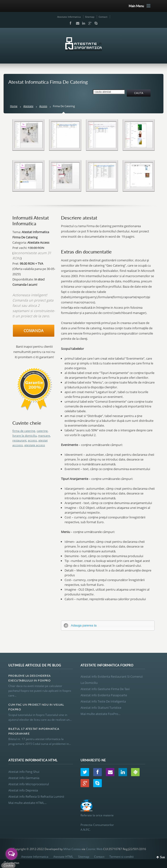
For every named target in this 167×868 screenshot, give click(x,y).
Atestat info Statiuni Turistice (101, 708)
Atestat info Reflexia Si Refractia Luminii (36, 797)
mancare (44, 436)
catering (42, 431)
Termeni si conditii (121, 857)
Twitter (85, 772)
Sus (162, 857)
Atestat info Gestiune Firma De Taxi (105, 689)
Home (14, 106)
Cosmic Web (94, 849)
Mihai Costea (72, 849)
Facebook (70, 23)
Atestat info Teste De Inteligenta (103, 701)
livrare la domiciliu (25, 436)
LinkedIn (83, 23)
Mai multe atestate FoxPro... (100, 714)
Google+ (89, 23)
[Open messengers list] (11, 854)
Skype (95, 23)
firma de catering (24, 431)
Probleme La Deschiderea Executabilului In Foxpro (30, 678)
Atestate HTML (63, 857)
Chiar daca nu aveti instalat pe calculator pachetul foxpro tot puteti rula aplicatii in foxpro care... (40, 691)
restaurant (19, 440)
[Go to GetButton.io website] (11, 863)
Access (43, 106)
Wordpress (135, 772)
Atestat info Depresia (23, 790)
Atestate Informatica (69, 17)
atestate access (35, 445)
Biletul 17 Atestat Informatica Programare (34, 731)
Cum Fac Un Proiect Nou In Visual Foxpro (36, 707)
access (32, 440)
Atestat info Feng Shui (24, 772)
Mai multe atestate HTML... (27, 803)
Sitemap (90, 17)
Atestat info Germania (24, 778)
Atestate (28, 106)
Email (76, 23)
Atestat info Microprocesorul (29, 784)
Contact (103, 17)
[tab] (108, 626)
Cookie (8, 865)
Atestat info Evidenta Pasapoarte (104, 695)
